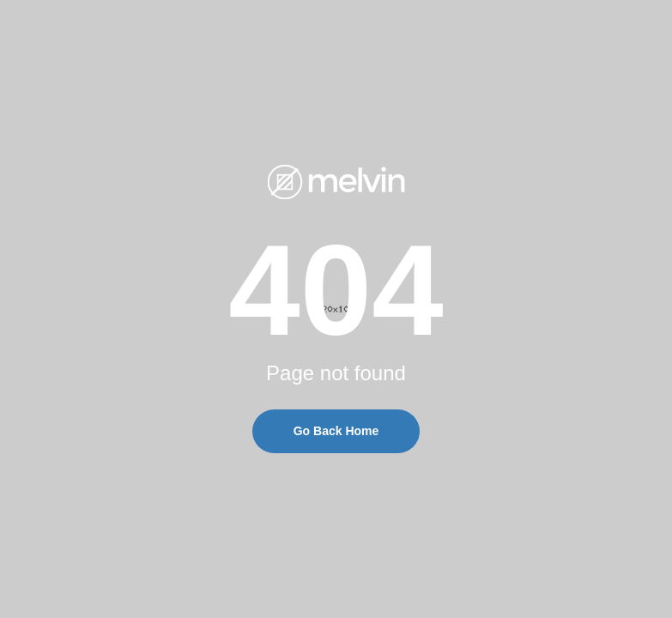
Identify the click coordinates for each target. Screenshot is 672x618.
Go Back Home (336, 431)
